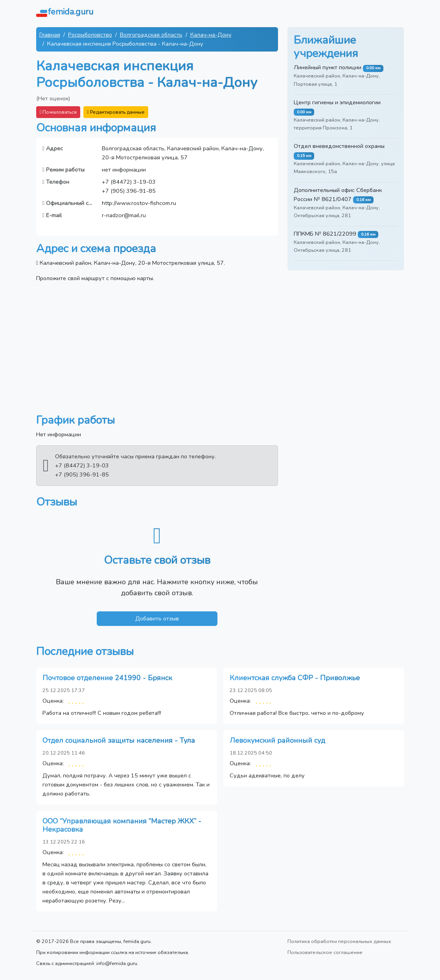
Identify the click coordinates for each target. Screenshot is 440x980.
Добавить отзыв (157, 618)
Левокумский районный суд (277, 740)
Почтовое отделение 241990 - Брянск (107, 678)
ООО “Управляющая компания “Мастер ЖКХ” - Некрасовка (122, 825)
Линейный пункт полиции (328, 67)
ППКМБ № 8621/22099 (325, 234)
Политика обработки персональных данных (339, 941)
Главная (50, 35)
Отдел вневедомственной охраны (339, 146)
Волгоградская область (151, 35)
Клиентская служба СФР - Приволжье (295, 678)
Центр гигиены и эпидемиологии (337, 102)
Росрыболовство (90, 35)
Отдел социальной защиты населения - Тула (119, 740)
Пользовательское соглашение (325, 952)
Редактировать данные (116, 112)
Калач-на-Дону (211, 35)
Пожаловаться (58, 112)
